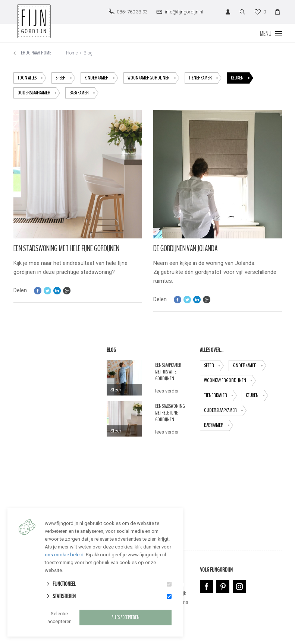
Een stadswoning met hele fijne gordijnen (66, 248)
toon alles (32, 78)
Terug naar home (32, 53)
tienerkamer (205, 78)
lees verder (167, 391)
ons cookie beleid (64, 555)
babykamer (84, 93)
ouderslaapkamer (39, 93)
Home (72, 53)
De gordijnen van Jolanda (185, 248)
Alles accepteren (125, 618)
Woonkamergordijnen (153, 78)
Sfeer (65, 78)
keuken (242, 78)
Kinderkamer (101, 78)
